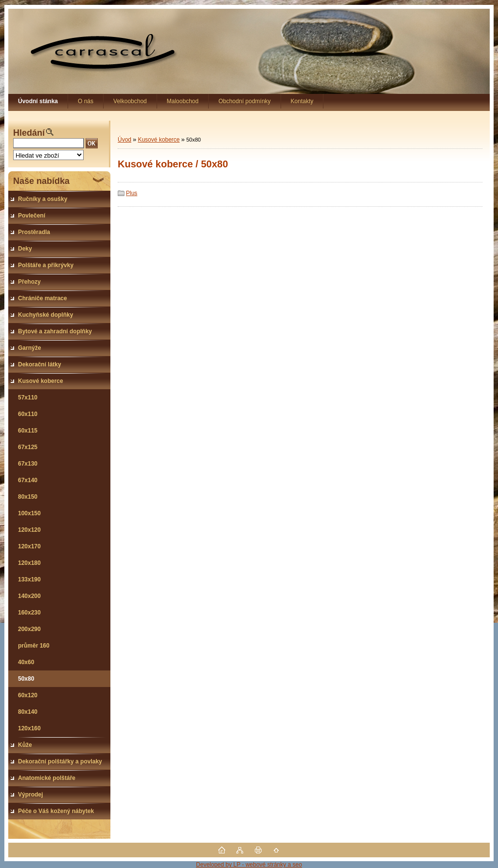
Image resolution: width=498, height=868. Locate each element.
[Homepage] (38, 101)
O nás (86, 101)
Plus (132, 193)
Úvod (124, 140)
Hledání (29, 133)
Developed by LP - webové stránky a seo (249, 865)
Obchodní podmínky (244, 101)
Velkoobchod (130, 101)
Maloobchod (183, 101)
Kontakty (302, 101)
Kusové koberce (159, 140)
